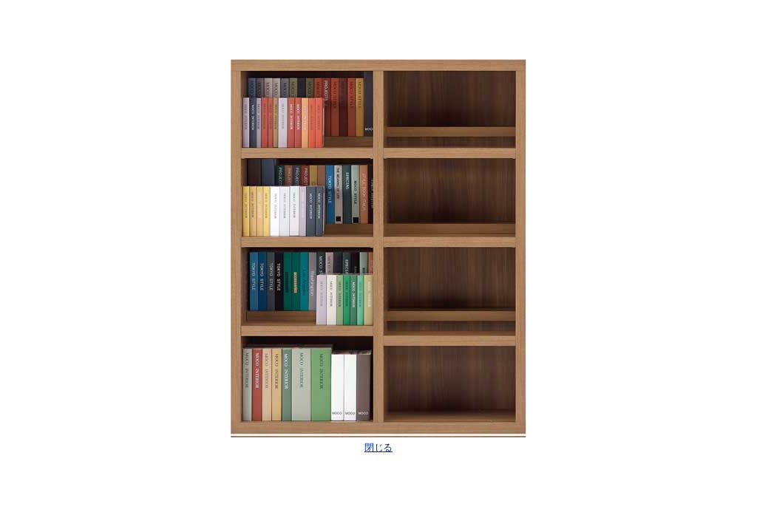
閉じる (378, 447)
